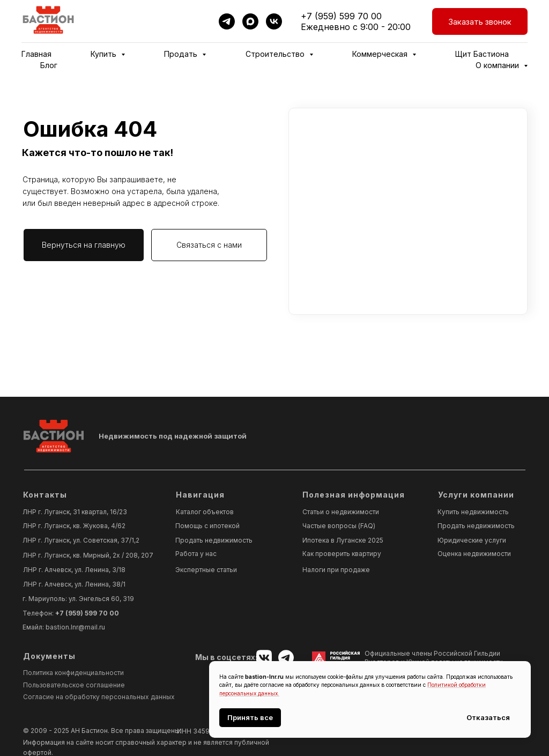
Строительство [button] (276, 54)
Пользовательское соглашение (74, 685)
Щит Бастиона (482, 54)
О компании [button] (498, 65)
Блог (49, 65)
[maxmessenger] (250, 21)
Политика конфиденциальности (73, 673)
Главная (36, 54)
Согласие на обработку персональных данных (99, 697)
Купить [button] (105, 54)
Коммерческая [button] (381, 54)
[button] (480, 21)
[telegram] (227, 21)
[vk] (274, 21)
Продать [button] (182, 54)
